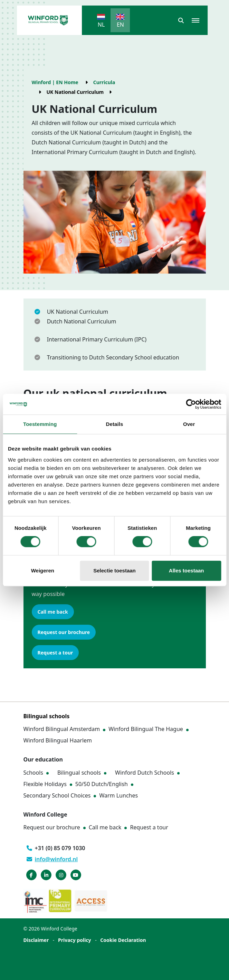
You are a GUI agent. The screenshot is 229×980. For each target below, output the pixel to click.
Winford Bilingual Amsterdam (62, 729)
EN (120, 25)
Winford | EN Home (55, 82)
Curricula (104, 82)
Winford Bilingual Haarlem (58, 740)
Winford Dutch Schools (145, 773)
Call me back (53, 612)
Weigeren (43, 571)
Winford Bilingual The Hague (146, 729)
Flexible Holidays (45, 784)
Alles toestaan (187, 571)
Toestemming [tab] (40, 424)
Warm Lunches (118, 795)
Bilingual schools (79, 773)
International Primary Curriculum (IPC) (97, 339)
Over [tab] (189, 424)
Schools (34, 773)
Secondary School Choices (57, 795)
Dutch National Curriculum (82, 321)
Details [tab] (115, 424)
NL (101, 25)
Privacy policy (75, 940)
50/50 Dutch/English (102, 784)
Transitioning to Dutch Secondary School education (113, 357)
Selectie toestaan (114, 571)
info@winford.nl (52, 859)
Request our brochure (64, 632)
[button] (181, 20)
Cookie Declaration (123, 940)
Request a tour (55, 653)
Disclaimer (36, 940)
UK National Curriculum (78, 312)
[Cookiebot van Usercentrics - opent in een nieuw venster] (191, 404)
